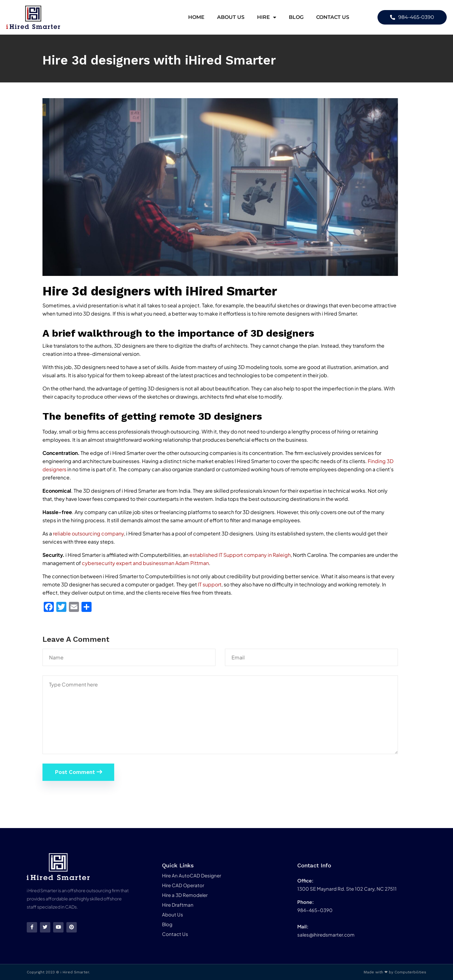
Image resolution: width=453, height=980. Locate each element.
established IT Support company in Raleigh (240, 555)
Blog (296, 17)
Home (196, 17)
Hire (267, 17)
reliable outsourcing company (88, 533)
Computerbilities (410, 972)
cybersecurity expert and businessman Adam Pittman (145, 563)
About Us (231, 17)
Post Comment (78, 772)
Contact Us (333, 17)
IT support (210, 584)
